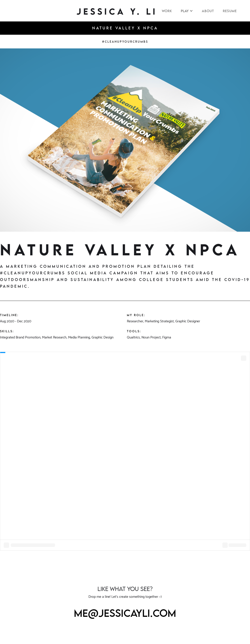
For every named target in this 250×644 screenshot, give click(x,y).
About (208, 11)
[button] (187, 11)
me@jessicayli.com (125, 613)
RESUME (230, 11)
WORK (167, 11)
